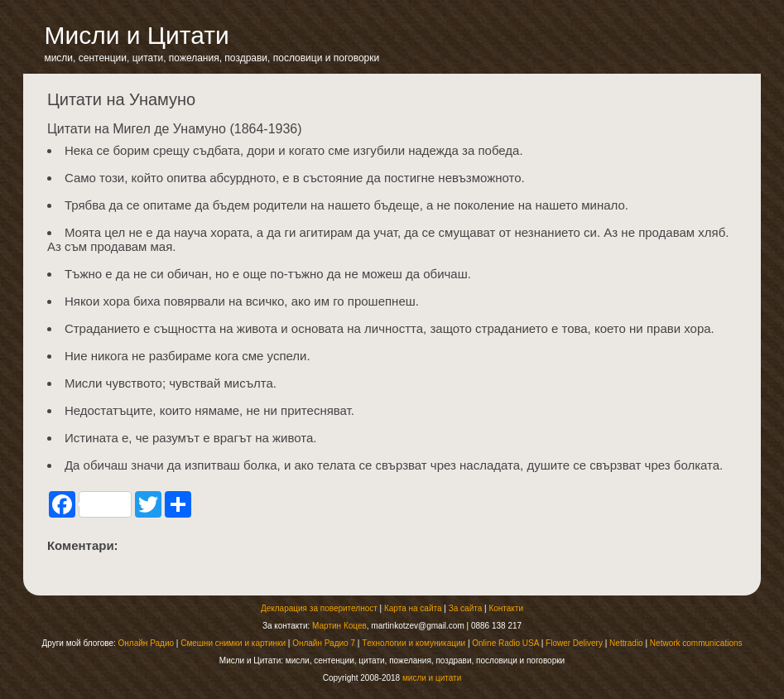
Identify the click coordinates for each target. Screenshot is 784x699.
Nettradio (626, 643)
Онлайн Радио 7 (324, 643)
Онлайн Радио (146, 643)
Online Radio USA (505, 643)
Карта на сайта (413, 608)
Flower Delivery (574, 643)
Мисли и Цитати (136, 35)
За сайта (466, 608)
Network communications (696, 643)
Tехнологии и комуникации (414, 643)
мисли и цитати (432, 678)
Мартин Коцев (339, 626)
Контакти (506, 608)
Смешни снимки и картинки (233, 643)
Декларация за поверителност (319, 608)
